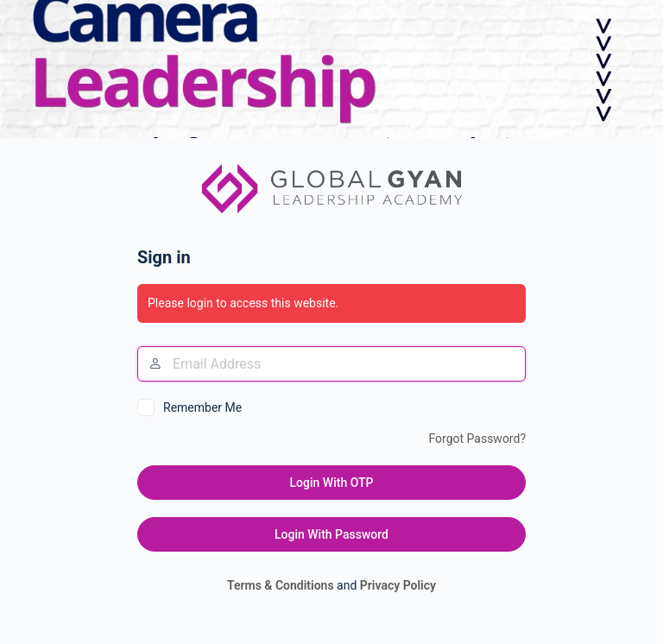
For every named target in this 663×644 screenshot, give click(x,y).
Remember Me (202, 407)
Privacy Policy (398, 585)
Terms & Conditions (281, 585)
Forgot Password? (477, 439)
